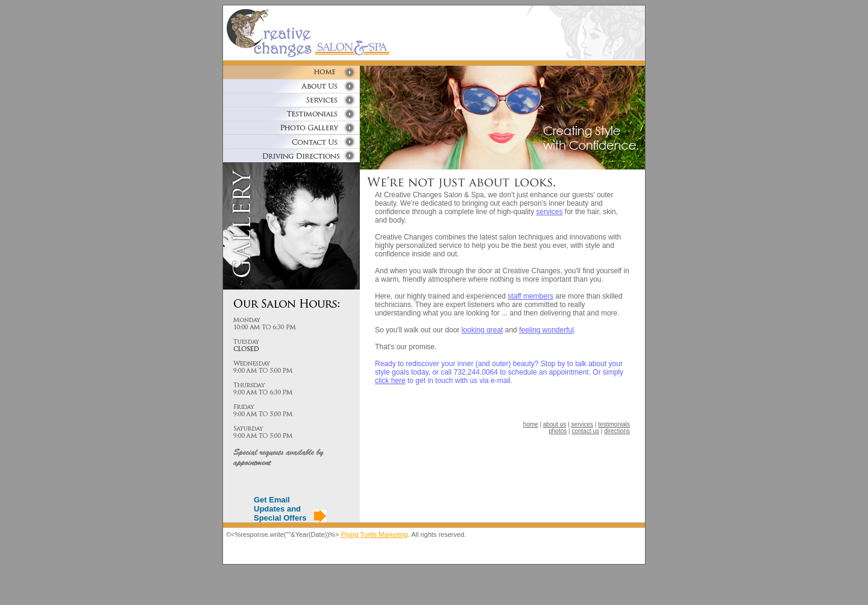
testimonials (614, 424)
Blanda (8, 599)
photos (558, 431)
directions (617, 431)
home (531, 424)
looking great (483, 330)
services (550, 212)
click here (390, 381)
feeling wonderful (546, 330)
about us (555, 424)
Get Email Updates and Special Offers (280, 509)
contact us (585, 431)
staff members (530, 296)
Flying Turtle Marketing (374, 534)
